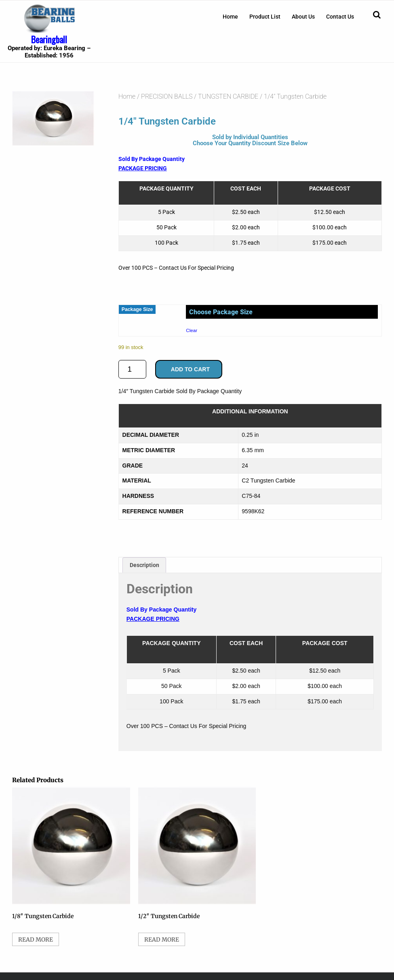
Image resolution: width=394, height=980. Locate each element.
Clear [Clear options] (192, 330)
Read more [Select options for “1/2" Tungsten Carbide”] (162, 940)
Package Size (137, 309)
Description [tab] (144, 565)
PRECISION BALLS (167, 96)
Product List (265, 17)
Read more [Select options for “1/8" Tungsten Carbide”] (36, 940)
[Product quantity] (132, 369)
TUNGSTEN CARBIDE (228, 96)
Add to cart (190, 369)
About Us (303, 17)
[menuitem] (230, 17)
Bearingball (49, 39)
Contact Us (340, 17)
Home (230, 17)
